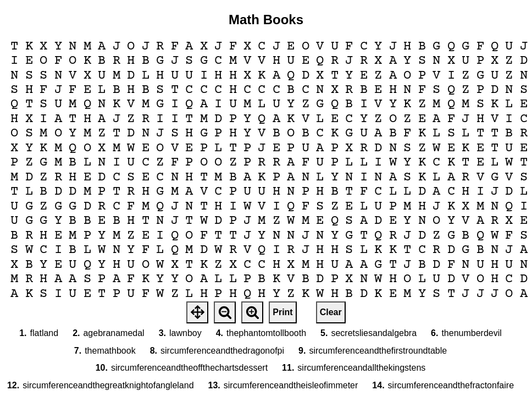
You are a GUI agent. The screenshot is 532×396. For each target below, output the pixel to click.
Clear (331, 312)
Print (282, 312)
